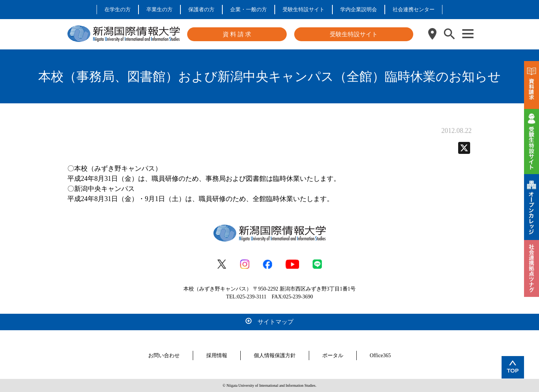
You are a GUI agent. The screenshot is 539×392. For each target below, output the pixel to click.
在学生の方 (118, 10)
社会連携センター (414, 10)
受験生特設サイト (304, 10)
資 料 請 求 (237, 34)
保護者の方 (201, 10)
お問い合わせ (164, 355)
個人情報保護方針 (275, 355)
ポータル (333, 355)
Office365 (380, 355)
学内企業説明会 (359, 10)
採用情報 (217, 355)
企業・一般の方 (249, 10)
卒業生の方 (159, 10)
